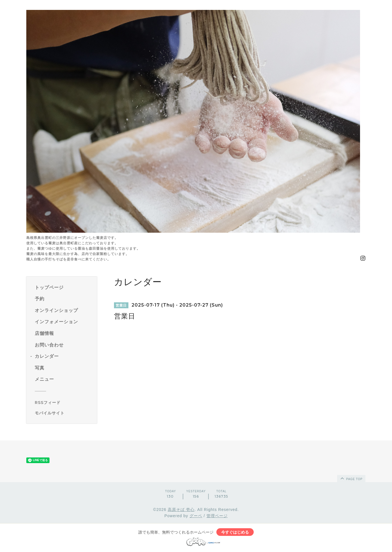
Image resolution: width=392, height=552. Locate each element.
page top (351, 478)
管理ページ (217, 516)
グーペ (196, 516)
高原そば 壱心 (181, 510)
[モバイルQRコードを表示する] (64, 413)
